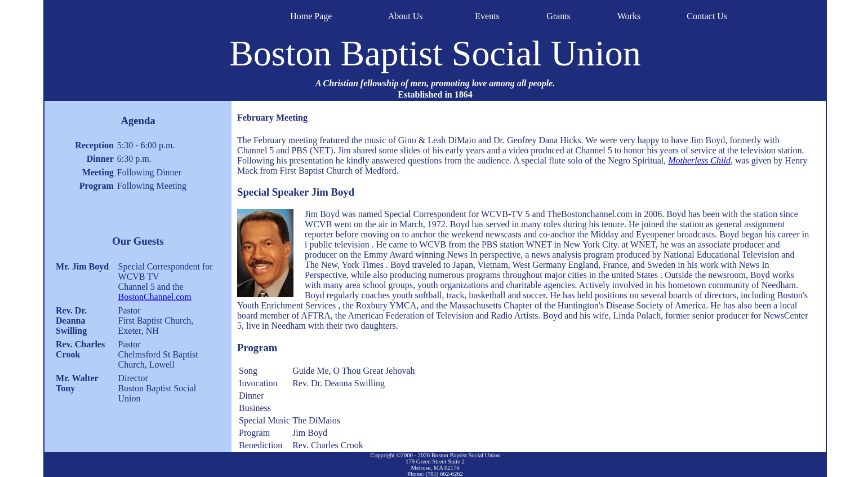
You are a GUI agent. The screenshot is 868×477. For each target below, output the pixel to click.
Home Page (311, 16)
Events (487, 16)
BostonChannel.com (155, 297)
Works (629, 16)
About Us (406, 16)
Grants (558, 16)
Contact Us (707, 16)
